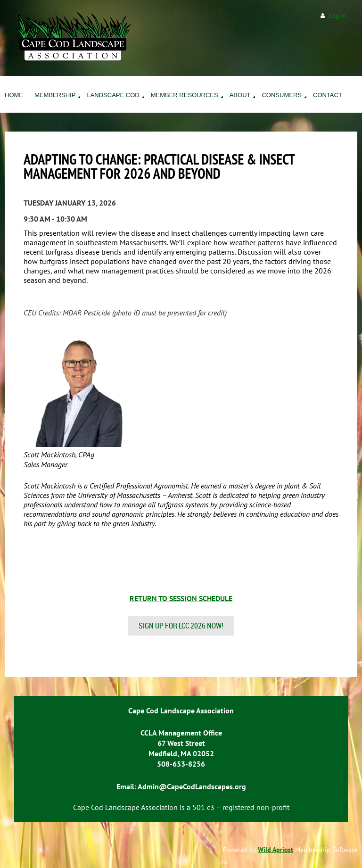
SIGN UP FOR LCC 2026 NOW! (181, 626)
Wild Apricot (276, 850)
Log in (337, 16)
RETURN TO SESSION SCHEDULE (181, 598)
